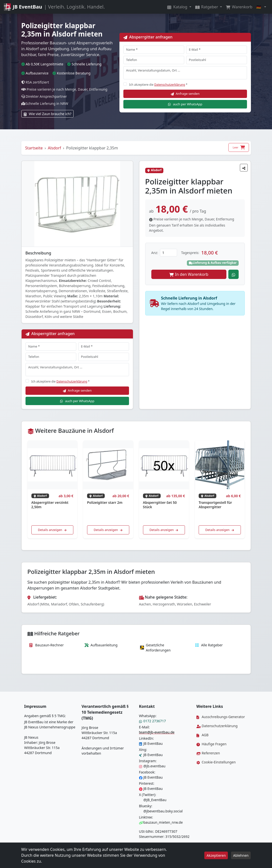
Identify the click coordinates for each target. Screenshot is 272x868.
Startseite (34, 148)
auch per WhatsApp (185, 104)
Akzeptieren (216, 855)
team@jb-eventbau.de (157, 732)
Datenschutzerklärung (170, 85)
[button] (261, 7)
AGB (203, 735)
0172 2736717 (153, 721)
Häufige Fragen (212, 744)
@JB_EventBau (153, 800)
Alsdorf (54, 148)
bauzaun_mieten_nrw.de (161, 822)
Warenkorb (239, 7)
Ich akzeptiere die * (158, 85)
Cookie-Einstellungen (216, 762)
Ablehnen (241, 855)
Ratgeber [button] (207, 7)
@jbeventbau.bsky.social (161, 811)
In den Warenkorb (189, 274)
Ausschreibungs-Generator (221, 717)
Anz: (155, 253)
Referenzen (208, 753)
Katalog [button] (178, 7)
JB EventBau (151, 743)
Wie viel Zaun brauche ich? (47, 114)
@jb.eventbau (152, 766)
